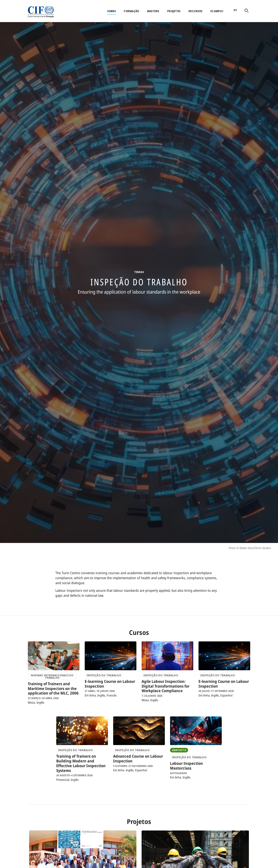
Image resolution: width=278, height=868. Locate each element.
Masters (153, 11)
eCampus (217, 11)
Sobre (112, 11)
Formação (131, 11)
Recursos (196, 11)
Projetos (174, 11)
